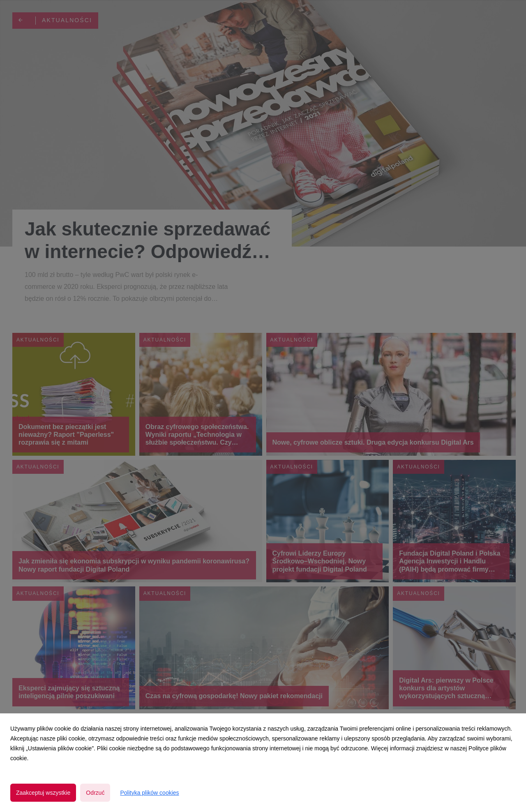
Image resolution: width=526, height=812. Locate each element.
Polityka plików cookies (149, 793)
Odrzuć (95, 793)
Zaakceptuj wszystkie (43, 793)
